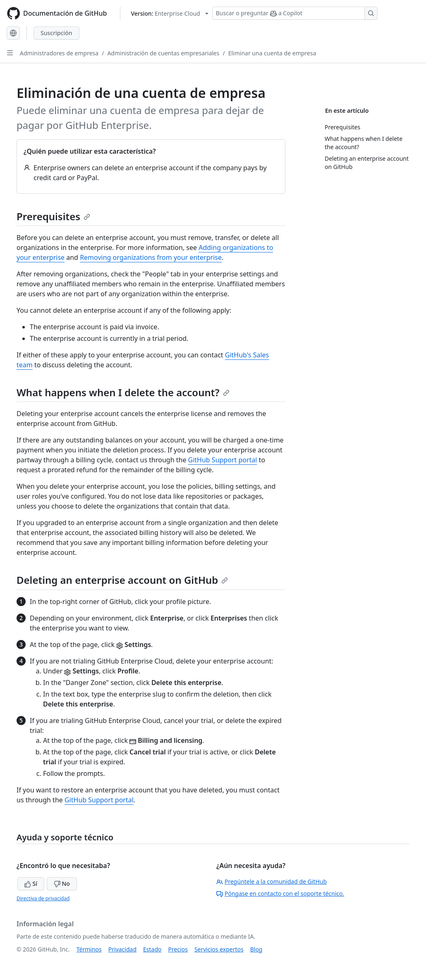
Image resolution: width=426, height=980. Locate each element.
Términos (89, 949)
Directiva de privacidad (43, 898)
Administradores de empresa (59, 53)
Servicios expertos (219, 949)
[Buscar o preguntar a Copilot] (295, 13)
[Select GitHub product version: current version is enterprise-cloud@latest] (169, 13)
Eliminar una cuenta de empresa (272, 53)
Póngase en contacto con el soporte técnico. (280, 893)
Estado (152, 949)
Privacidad (122, 949)
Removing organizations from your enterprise (151, 257)
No (62, 884)
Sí (31, 884)
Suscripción (56, 33)
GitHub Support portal (223, 460)
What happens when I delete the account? (123, 392)
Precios (178, 949)
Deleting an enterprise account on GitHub (122, 580)
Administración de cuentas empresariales (163, 53)
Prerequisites (53, 216)
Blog (256, 949)
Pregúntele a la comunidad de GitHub (272, 881)
